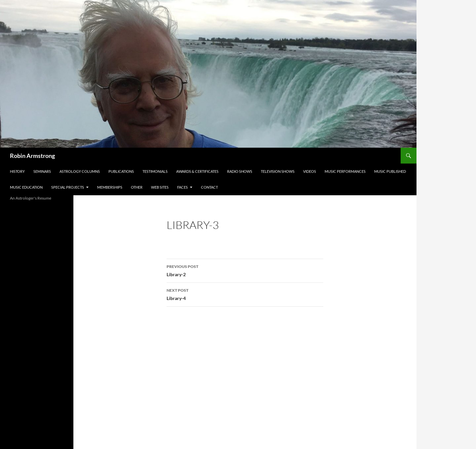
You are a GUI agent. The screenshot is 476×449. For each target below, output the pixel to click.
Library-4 (245, 294)
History (17, 171)
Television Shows (278, 171)
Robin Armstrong (32, 156)
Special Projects (68, 187)
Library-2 (245, 270)
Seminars (42, 171)
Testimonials (155, 171)
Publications (121, 171)
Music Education (26, 187)
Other (137, 187)
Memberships (110, 187)
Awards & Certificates (197, 171)
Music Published (390, 171)
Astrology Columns (80, 171)
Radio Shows (240, 171)
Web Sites (160, 187)
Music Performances (345, 171)
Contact (209, 187)
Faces (182, 187)
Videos (310, 171)
